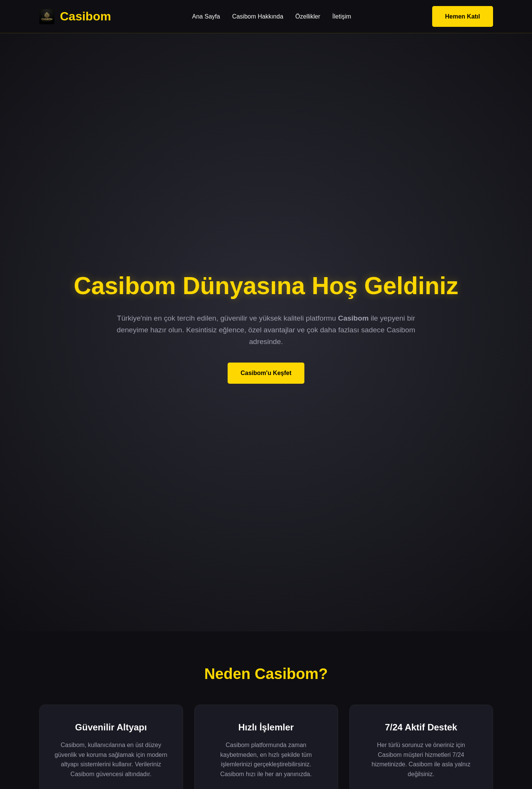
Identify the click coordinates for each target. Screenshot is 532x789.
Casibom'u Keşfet (266, 373)
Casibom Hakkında (258, 16)
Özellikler (308, 16)
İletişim (342, 16)
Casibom (75, 17)
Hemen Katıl (462, 16)
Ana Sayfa (206, 16)
